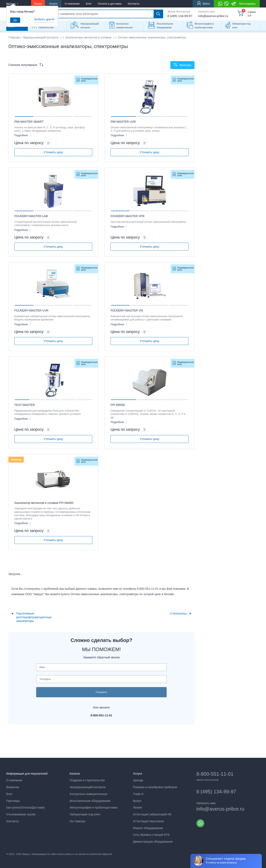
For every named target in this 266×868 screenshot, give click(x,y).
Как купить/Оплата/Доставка (25, 807)
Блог (89, 4)
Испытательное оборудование (165, 26)
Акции (38, 4)
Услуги (53, 4)
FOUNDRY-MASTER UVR (31, 310)
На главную (77, 821)
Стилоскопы (178, 613)
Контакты (134, 4)
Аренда (138, 780)
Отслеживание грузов (21, 814)
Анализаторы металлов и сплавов (88, 37)
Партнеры (13, 801)
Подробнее (22, 135)
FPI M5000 (118, 405)
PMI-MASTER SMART (29, 122)
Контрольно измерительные (124, 26)
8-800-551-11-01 (215, 774)
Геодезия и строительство (87, 780)
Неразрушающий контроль (90, 26)
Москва (11, 4)
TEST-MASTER (25, 405)
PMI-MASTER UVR (123, 122)
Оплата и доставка (110, 4)
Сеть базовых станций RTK (151, 835)
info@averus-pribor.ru (213, 16)
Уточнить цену (53, 152)
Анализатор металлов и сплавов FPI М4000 (44, 503)
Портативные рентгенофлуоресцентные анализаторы (34, 617)
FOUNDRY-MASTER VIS (127, 310)
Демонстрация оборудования (153, 842)
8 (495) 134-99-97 (180, 16)
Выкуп (137, 801)
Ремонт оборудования (148, 828)
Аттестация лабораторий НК (152, 814)
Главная (14, 37)
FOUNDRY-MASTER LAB (31, 216)
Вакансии (13, 787)
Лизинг (138, 807)
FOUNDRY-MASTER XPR (127, 216)
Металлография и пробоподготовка (204, 26)
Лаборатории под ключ (241, 26)
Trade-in (138, 794)
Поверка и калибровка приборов (155, 787)
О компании (72, 4)
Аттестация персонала (148, 821)
